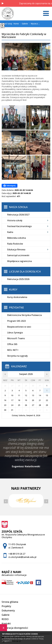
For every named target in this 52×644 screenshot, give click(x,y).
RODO (5, 619)
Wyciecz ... (34, 24)
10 (12, 395)
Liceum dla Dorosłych (25, 272)
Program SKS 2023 (16, 321)
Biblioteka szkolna (16, 238)
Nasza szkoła (18, 207)
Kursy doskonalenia (17, 297)
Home (16, 24)
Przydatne (16, 308)
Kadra (10, 232)
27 (33, 405)
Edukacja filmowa (16, 250)
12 (26, 395)
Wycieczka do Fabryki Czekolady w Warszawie (24, 36)
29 (47, 405)
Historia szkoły (15, 220)
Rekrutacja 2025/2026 (18, 279)
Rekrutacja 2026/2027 (18, 215)
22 (47, 400)
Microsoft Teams (16, 338)
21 (40, 400)
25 (19, 405)
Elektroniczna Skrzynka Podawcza (24, 315)
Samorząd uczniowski (18, 255)
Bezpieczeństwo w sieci (19, 327)
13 (33, 395)
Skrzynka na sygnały (17, 356)
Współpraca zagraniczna (19, 261)
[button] (3, 3)
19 (26, 400)
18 (19, 400)
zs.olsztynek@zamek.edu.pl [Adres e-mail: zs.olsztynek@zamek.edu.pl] (22, 557)
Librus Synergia (15, 333)
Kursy (13, 290)
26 (26, 405)
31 (12, 410)
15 (47, 395)
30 (5, 410)
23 (5, 405)
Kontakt (6, 623)
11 (19, 395)
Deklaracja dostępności (15, 628)
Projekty (6, 606)
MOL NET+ (13, 350)
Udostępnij (10, 186)
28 (40, 405)
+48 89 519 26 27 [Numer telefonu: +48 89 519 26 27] (17, 554)
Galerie (23, 24)
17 (12, 400)
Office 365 (12, 344)
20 (33, 400)
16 (5, 400)
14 (40, 395)
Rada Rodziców (15, 244)
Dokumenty (8, 610)
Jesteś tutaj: (7, 24)
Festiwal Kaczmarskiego (19, 226)
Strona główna (10, 602)
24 (12, 405)
